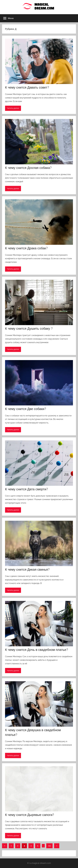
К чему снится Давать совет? (27, 87)
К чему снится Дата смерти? (26, 489)
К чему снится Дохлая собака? (28, 168)
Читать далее (13, 108)
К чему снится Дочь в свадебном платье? (37, 650)
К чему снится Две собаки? (26, 409)
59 (49, 846)
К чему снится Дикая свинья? (27, 569)
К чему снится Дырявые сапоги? (30, 815)
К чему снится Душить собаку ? (29, 328)
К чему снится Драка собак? (26, 248)
